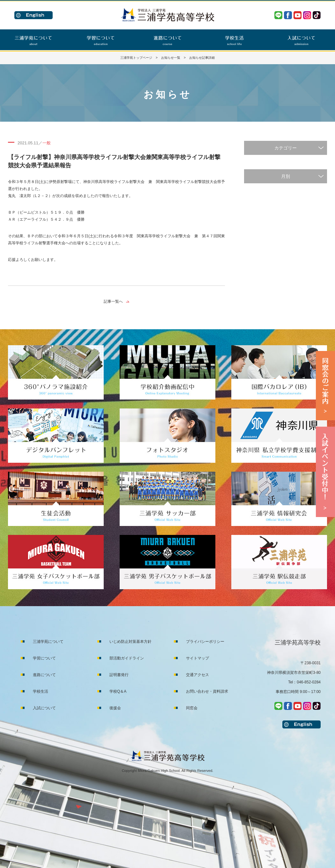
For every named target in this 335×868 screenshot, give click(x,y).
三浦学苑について (48, 642)
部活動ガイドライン (127, 658)
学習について (44, 658)
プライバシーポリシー (205, 642)
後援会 (115, 708)
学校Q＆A (118, 691)
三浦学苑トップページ (136, 58)
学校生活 (41, 691)
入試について (44, 708)
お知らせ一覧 (171, 58)
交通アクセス (197, 675)
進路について (44, 675)
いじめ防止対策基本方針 (130, 642)
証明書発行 (119, 675)
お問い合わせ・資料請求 (207, 691)
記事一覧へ (113, 301)
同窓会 (192, 708)
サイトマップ (197, 658)
